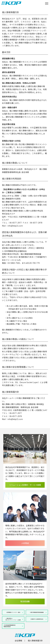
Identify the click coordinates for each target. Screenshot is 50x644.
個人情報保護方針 (35, 641)
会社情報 (18, 641)
